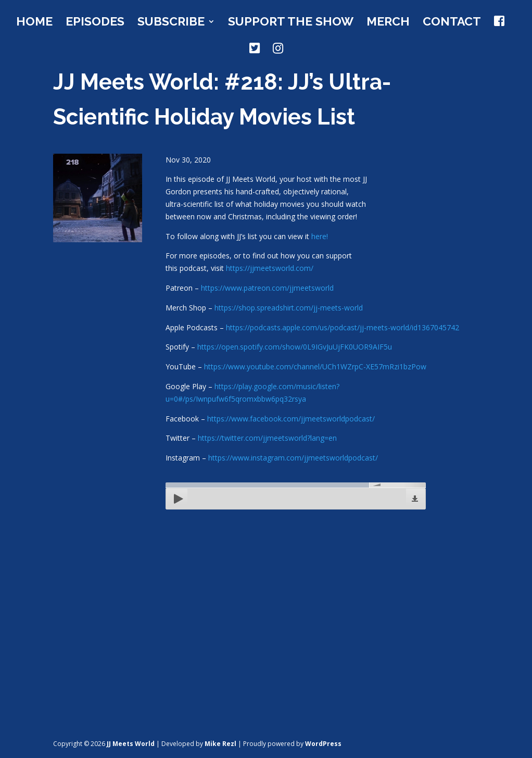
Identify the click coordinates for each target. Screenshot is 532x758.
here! (320, 236)
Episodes (95, 23)
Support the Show (291, 23)
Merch (388, 23)
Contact (452, 23)
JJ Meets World (131, 744)
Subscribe (171, 23)
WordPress (323, 744)
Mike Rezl (220, 744)
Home (34, 23)
